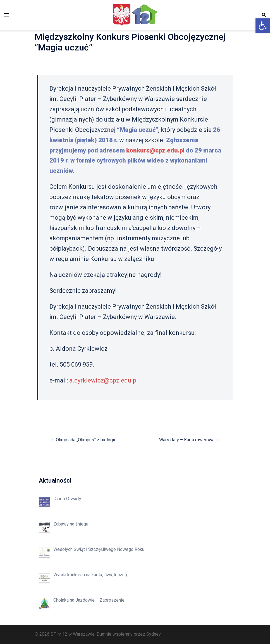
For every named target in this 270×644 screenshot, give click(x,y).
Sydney (154, 634)
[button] (263, 26)
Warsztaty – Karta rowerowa (187, 440)
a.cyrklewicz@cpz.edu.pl (104, 380)
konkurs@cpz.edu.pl (155, 150)
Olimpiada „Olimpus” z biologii (85, 440)
